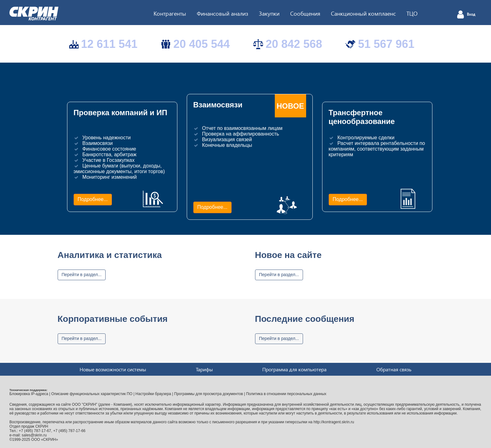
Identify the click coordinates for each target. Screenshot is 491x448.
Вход (471, 14)
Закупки (269, 13)
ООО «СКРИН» (45, 440)
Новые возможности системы (113, 369)
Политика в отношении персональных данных (286, 394)
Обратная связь (394, 369)
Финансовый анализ (222, 13)
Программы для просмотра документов (209, 394)
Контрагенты (170, 13)
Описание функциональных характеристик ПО (92, 394)
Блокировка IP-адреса (29, 394)
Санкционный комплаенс (363, 13)
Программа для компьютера (294, 369)
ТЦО (412, 13)
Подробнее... (93, 199)
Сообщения (305, 13)
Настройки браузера (153, 394)
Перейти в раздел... (82, 275)
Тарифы (204, 369)
